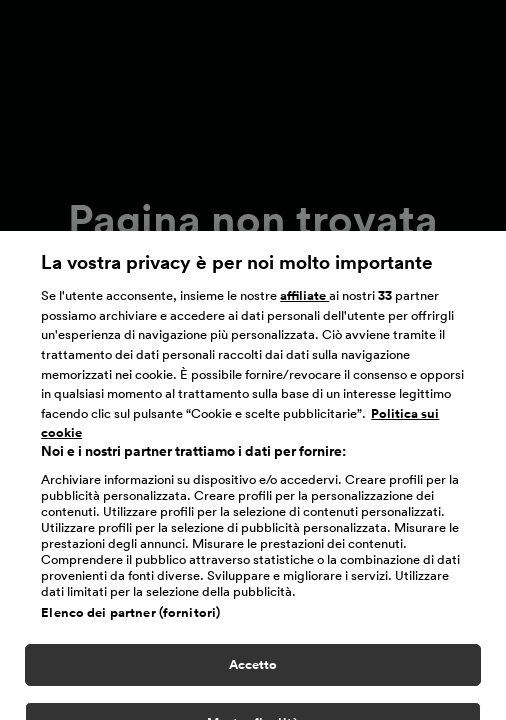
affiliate (304, 302)
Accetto (253, 671)
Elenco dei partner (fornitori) (130, 619)
